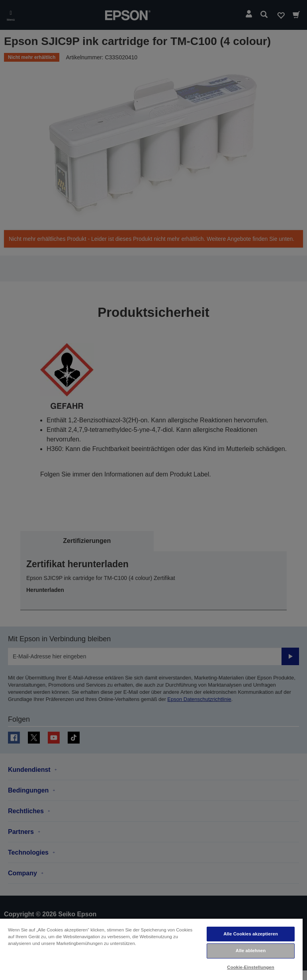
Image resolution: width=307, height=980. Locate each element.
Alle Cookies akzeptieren (251, 934)
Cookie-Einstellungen (251, 967)
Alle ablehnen (251, 951)
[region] (151, 949)
